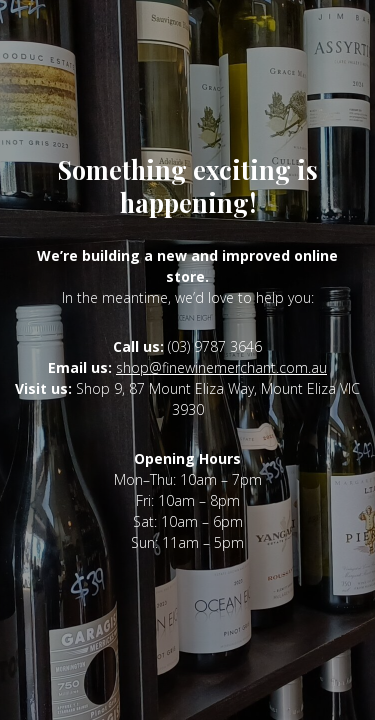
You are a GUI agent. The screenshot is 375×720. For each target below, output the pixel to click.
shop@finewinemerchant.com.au (221, 367)
